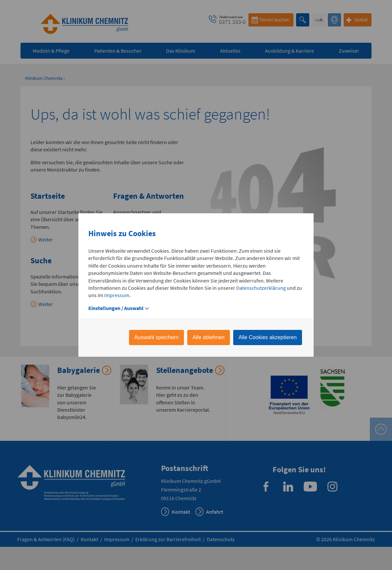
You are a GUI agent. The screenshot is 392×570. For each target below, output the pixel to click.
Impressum (117, 295)
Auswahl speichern (156, 337)
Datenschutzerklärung (261, 288)
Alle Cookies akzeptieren (268, 337)
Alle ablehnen (209, 337)
